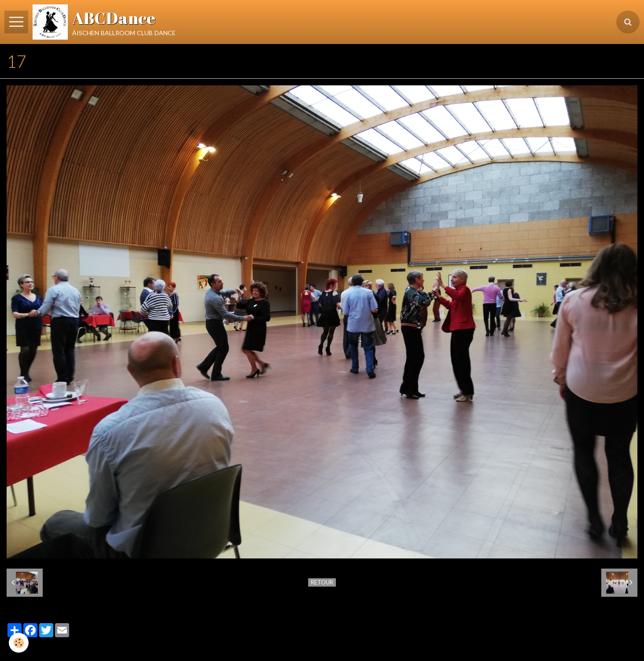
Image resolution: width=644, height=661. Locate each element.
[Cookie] (19, 643)
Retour (322, 582)
